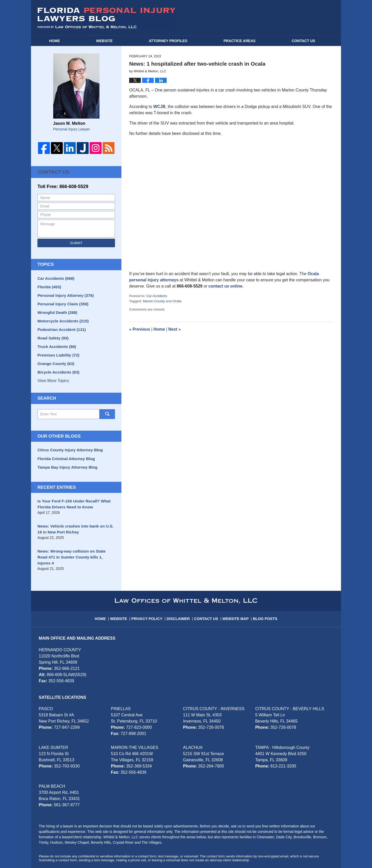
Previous (140, 329)
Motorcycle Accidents (61, 317)
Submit (76, 242)
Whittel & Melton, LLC (83, 852)
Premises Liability (57, 349)
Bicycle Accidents (57, 365)
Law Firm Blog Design (309, 852)
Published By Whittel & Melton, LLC (287, 18)
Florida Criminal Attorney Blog (64, 450)
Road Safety (52, 333)
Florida (48, 285)
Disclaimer (180, 598)
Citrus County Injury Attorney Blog (67, 442)
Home (55, 41)
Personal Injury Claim (61, 301)
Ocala (177, 301)
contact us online (226, 286)
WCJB (159, 107)
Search (107, 407)
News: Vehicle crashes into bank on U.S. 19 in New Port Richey (75, 519)
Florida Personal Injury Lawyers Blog (106, 18)
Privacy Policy (151, 598)
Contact (303, 41)
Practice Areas (239, 41)
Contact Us (52, 172)
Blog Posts (264, 598)
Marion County (154, 301)
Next (175, 329)
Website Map (235, 598)
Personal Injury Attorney (63, 293)
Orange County (54, 357)
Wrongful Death (56, 309)
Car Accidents (157, 296)
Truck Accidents (55, 341)
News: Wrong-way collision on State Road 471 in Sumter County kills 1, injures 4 (73, 543)
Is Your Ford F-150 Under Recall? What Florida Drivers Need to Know (71, 495)
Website (104, 41)
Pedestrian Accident (60, 325)
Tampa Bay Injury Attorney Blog (65, 458)
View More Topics (53, 373)
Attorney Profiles (168, 41)
